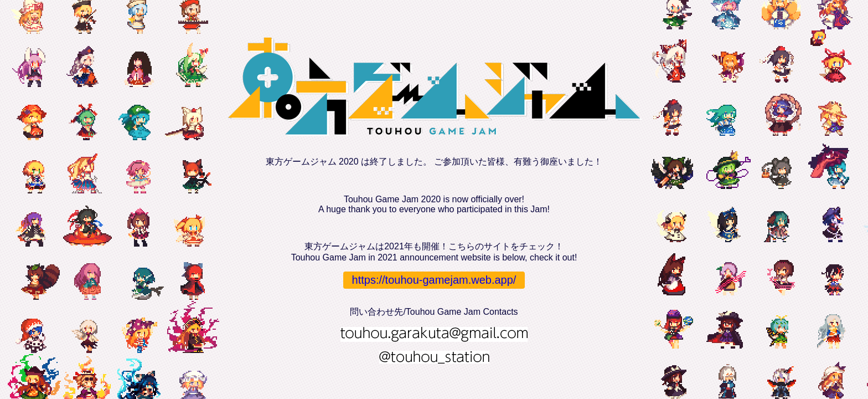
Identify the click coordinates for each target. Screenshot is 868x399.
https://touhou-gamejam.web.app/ (434, 280)
